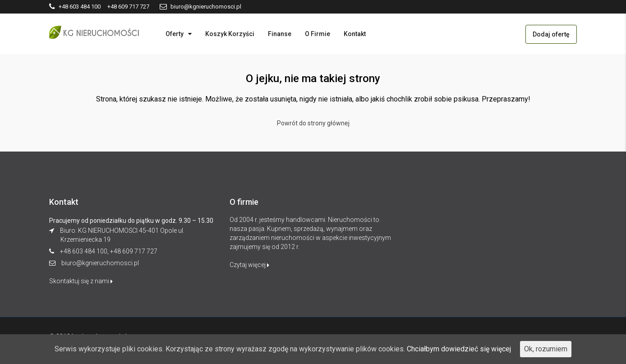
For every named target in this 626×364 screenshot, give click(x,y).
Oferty (175, 34)
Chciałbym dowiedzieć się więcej (459, 349)
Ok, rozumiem (546, 349)
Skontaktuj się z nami (81, 281)
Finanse (280, 34)
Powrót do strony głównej (313, 123)
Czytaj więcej (249, 265)
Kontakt (355, 34)
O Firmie (318, 34)
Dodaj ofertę (551, 34)
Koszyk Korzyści (230, 34)
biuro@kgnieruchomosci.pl (100, 263)
